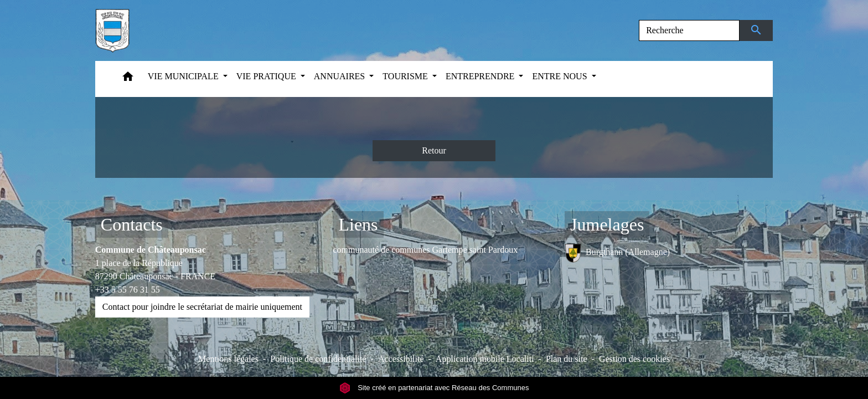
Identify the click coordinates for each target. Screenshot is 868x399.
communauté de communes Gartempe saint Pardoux (425, 250)
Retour (434, 150)
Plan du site (567, 359)
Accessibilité (401, 359)
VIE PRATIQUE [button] (267, 76)
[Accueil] (112, 30)
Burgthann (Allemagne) (617, 253)
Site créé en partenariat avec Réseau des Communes (434, 388)
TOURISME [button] (406, 76)
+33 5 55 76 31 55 (128, 290)
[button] (128, 79)
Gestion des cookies (634, 359)
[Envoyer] (756, 30)
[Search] (689, 30)
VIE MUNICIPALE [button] (184, 76)
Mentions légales (228, 359)
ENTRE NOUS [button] (560, 76)
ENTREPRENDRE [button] (481, 76)
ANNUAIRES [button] (340, 76)
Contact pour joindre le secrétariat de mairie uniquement (202, 307)
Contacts (132, 224)
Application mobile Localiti (485, 359)
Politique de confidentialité (318, 359)
